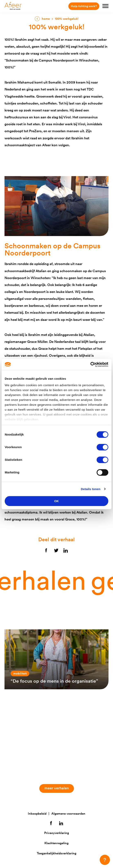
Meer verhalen (58, 788)
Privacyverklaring (57, 833)
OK (57, 501)
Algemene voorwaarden (68, 814)
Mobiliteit (20, 673)
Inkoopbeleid (37, 814)
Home (46, 19)
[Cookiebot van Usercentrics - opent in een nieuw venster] (90, 364)
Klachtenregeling (56, 843)
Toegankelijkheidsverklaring (57, 853)
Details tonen (91, 489)
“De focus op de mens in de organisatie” (54, 681)
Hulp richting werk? (84, 6)
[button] (105, 860)
